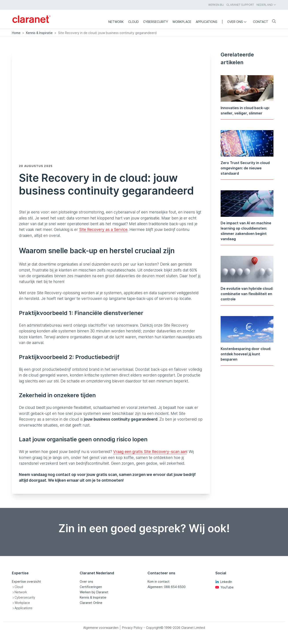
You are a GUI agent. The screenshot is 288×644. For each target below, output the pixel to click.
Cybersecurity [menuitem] (156, 22)
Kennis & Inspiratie (39, 33)
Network (21, 592)
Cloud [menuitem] (133, 22)
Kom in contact (159, 581)
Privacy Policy (132, 628)
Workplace (22, 603)
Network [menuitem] (116, 22)
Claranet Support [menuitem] (240, 5)
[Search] (272, 22)
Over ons (86, 581)
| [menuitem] (222, 22)
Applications (23, 608)
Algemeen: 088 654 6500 (167, 587)
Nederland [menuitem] (266, 5)
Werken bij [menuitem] (216, 5)
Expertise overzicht (26, 581)
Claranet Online (91, 603)
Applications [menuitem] (207, 22)
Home (16, 33)
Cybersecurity (25, 597)
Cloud (19, 587)
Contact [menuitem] (261, 22)
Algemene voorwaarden (101, 628)
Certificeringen (91, 587)
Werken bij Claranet (94, 592)
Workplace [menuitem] (182, 22)
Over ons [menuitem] (238, 22)
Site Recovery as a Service (103, 229)
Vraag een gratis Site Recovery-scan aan (150, 452)
